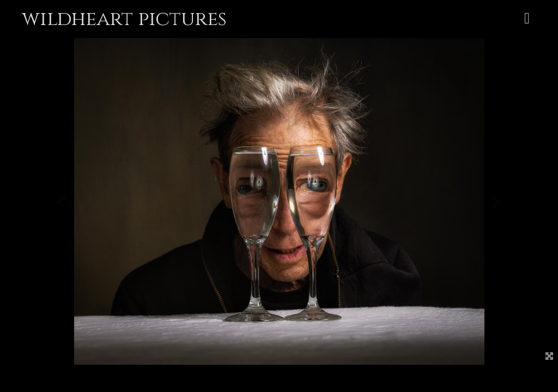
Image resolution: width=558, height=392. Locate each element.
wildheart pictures (124, 19)
